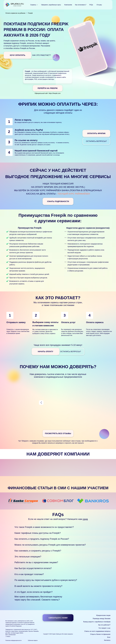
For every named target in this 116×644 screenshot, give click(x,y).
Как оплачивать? (81, 5)
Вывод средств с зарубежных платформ (97, 622)
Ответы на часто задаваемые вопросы (97, 631)
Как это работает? (104, 625)
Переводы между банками (102, 619)
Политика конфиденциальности (13, 640)
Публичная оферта (33, 640)
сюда (85, 519)
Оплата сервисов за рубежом (15, 13)
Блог (109, 637)
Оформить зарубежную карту (51, 5)
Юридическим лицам (103, 615)
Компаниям (68, 5)
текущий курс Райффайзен (74, 194)
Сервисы (33, 5)
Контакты (107, 640)
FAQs (91, 5)
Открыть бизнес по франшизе (100, 634)
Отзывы (99, 5)
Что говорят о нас (104, 628)
